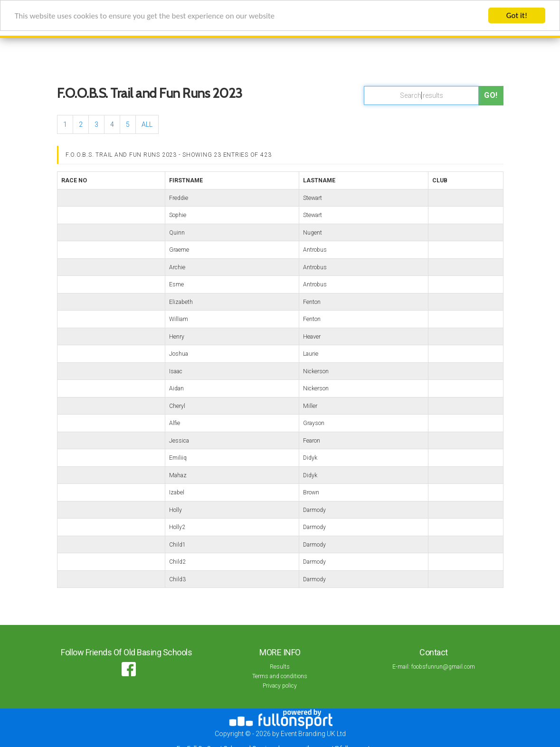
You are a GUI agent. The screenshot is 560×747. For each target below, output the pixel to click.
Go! (491, 95)
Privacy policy (280, 686)
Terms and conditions (280, 676)
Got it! (517, 15)
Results (280, 667)
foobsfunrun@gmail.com (443, 667)
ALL (147, 124)
